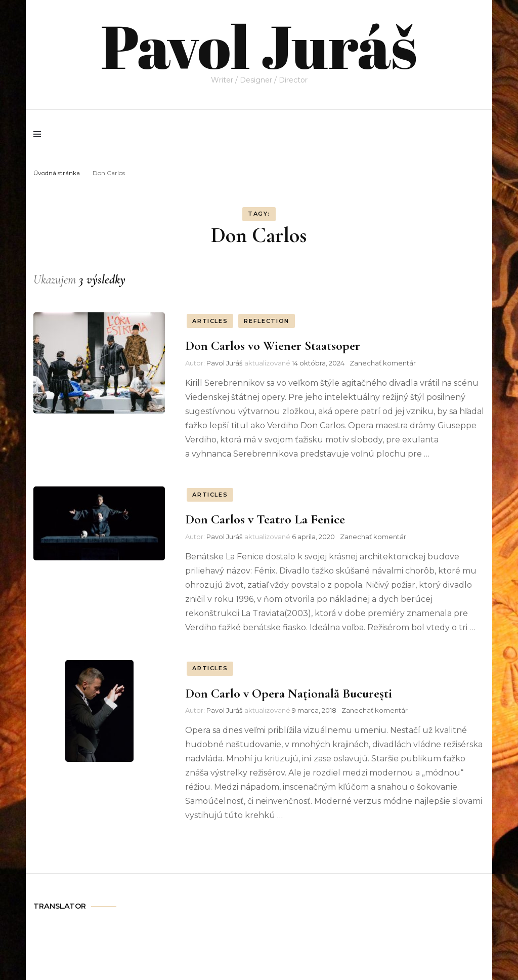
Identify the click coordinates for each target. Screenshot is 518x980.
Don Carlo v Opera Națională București (289, 693)
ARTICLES (210, 321)
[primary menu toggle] (40, 134)
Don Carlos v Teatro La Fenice (265, 519)
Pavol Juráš (259, 46)
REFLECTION (267, 321)
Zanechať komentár (383, 363)
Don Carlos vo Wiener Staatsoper (273, 345)
